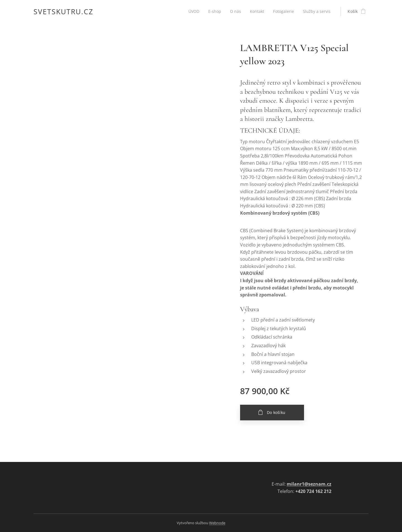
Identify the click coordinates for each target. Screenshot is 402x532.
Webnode (217, 523)
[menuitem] (192, 11)
